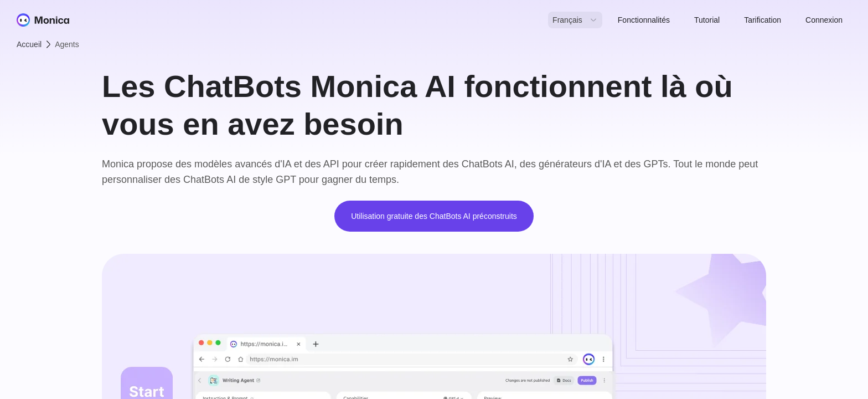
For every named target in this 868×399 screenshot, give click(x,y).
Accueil (29, 44)
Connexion (824, 20)
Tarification (763, 20)
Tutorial (707, 20)
